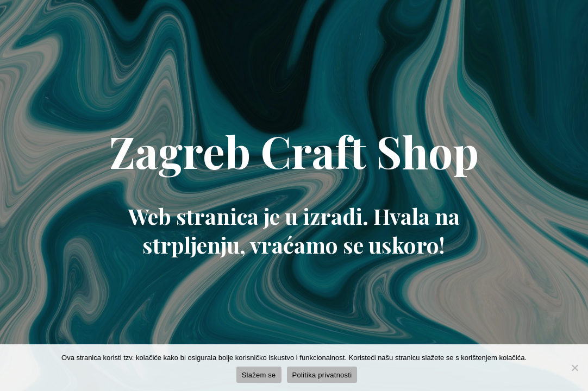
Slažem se (259, 375)
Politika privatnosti (322, 375)
